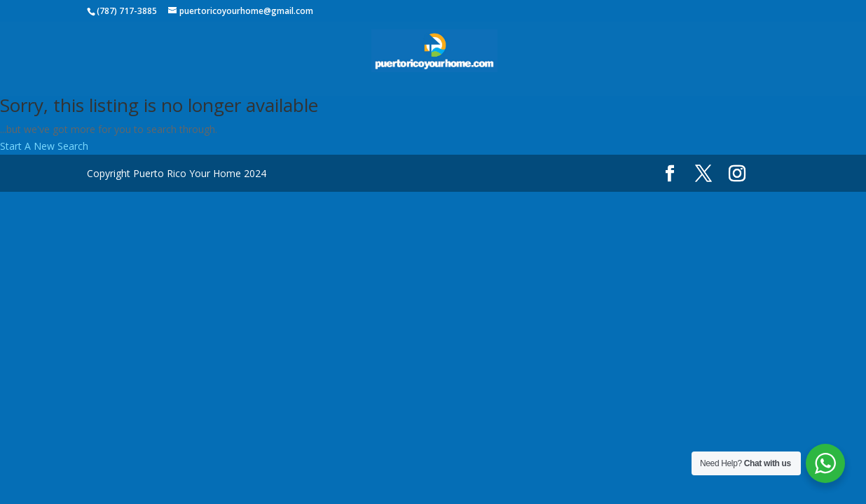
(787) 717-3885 (127, 11)
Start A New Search (44, 146)
